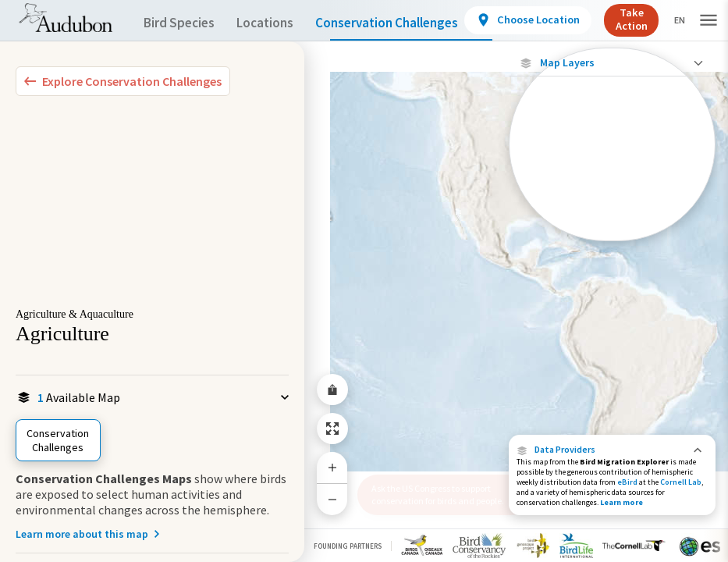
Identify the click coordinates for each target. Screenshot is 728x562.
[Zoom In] (332, 468)
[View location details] (562, 20)
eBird (627, 482)
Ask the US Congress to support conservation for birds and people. (438, 494)
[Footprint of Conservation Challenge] (612, 189)
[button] (612, 450)
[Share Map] (332, 389)
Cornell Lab (681, 482)
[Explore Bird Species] (123, 81)
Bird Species (183, 23)
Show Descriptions (612, 240)
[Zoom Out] (332, 499)
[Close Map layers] (612, 63)
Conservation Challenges (411, 23)
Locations (279, 23)
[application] (364, 281)
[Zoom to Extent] (332, 429)
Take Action (666, 19)
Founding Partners (348, 546)
